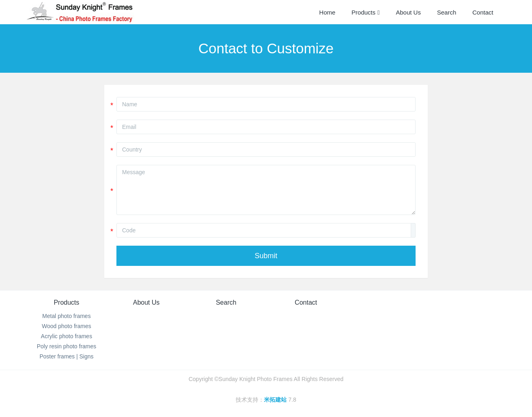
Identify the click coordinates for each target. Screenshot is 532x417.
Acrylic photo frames (66, 336)
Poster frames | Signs (67, 356)
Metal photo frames (67, 316)
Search (226, 302)
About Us (146, 302)
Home (327, 12)
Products (66, 302)
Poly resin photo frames (66, 346)
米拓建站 (276, 400)
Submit (266, 256)
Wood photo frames (67, 326)
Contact (306, 302)
